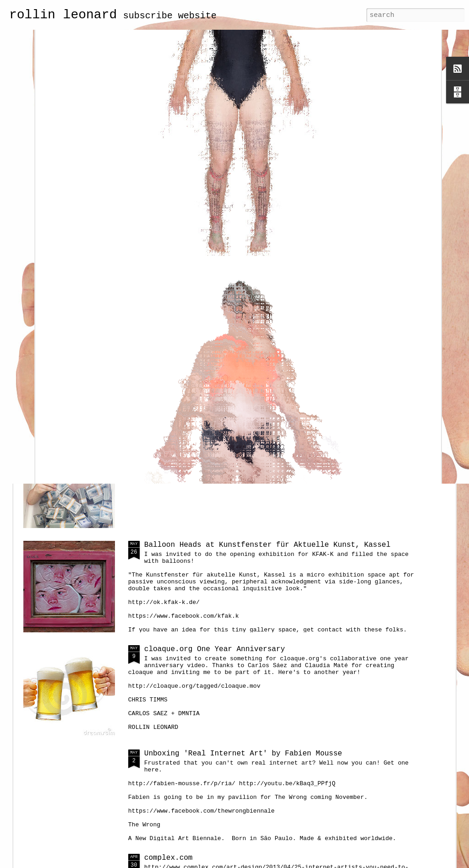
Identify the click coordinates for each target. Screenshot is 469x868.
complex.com (169, 858)
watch (155, 336)
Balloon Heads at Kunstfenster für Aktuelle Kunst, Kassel (267, 545)
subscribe (148, 16)
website (197, 16)
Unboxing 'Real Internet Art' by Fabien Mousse (243, 754)
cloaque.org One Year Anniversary (215, 649)
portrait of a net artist (197, 441)
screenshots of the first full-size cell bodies (399, 267)
